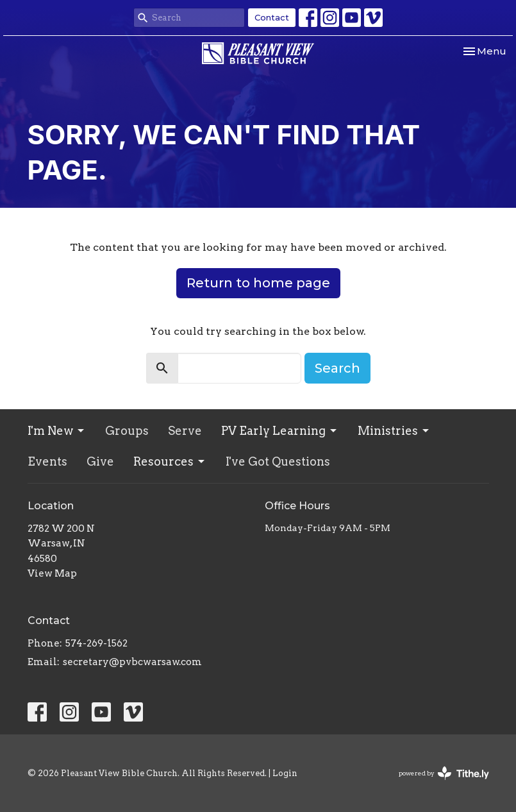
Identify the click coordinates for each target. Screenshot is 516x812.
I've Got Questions (278, 461)
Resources (170, 461)
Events (47, 461)
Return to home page (258, 283)
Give (100, 461)
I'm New (57, 431)
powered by (444, 773)
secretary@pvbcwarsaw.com (132, 662)
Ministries (394, 431)
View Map (52, 573)
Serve (185, 431)
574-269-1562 (96, 643)
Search (337, 368)
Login (285, 773)
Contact (272, 17)
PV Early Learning (280, 431)
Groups (127, 431)
